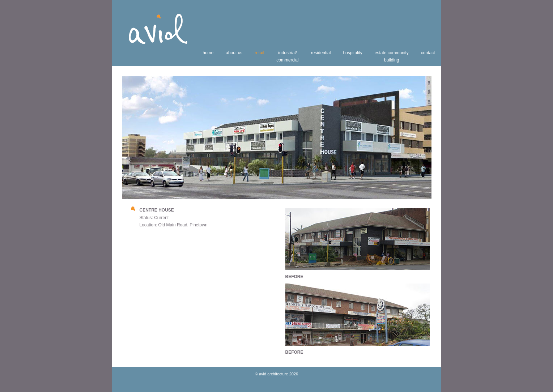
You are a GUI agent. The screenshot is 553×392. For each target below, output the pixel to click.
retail (259, 53)
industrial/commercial (287, 56)
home (208, 53)
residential (321, 53)
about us (234, 53)
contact (428, 53)
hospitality (352, 53)
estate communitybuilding (392, 56)
